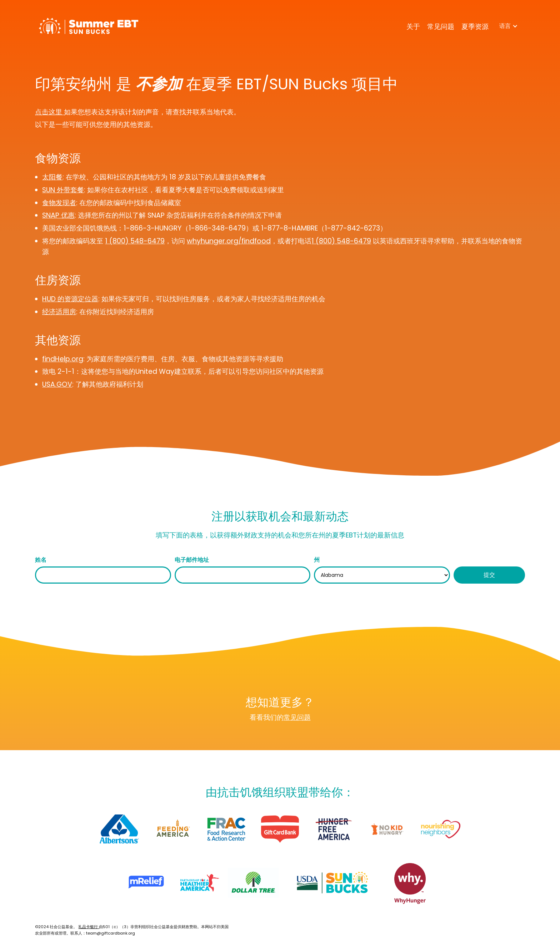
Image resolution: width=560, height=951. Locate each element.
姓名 (41, 560)
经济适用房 (59, 312)
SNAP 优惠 (58, 215)
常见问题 (441, 27)
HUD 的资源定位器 (70, 299)
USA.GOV (57, 384)
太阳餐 (52, 177)
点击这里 (49, 112)
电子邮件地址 (192, 560)
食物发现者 (59, 203)
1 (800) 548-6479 (135, 241)
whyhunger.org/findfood (229, 241)
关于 (413, 27)
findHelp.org (63, 359)
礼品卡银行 (89, 927)
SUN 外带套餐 (63, 190)
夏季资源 (475, 27)
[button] (509, 26)
